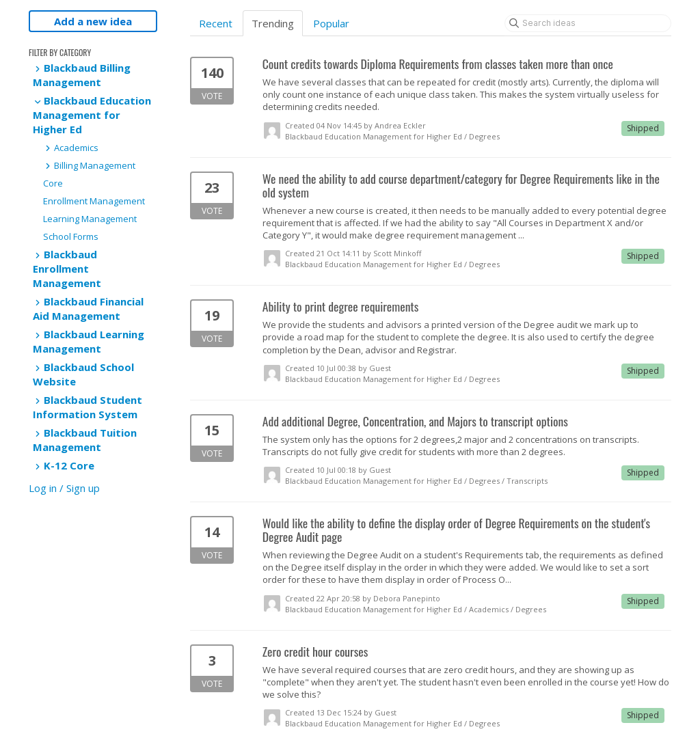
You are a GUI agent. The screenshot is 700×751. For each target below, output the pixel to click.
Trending (273, 23)
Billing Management (89, 165)
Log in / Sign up (64, 488)
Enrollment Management (94, 201)
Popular (331, 23)
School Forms (71, 236)
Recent (216, 23)
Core (53, 183)
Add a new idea (93, 21)
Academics (71, 148)
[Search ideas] (588, 23)
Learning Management (90, 219)
